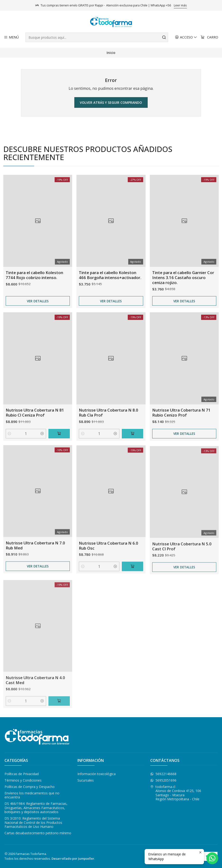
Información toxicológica (97, 774)
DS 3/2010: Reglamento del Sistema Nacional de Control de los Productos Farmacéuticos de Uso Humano (33, 822)
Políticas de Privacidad (22, 774)
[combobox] (97, 37)
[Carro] (209, 37)
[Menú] (11, 37)
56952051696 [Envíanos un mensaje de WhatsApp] (163, 780)
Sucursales (86, 780)
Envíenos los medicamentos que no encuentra (32, 795)
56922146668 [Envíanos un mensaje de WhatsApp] (163, 774)
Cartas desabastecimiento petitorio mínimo (38, 833)
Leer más (180, 5)
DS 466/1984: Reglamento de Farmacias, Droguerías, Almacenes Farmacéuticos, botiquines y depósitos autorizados (36, 808)
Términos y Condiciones (23, 780)
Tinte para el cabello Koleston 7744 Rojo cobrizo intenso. (34, 296)
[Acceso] (186, 37)
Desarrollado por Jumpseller (73, 859)
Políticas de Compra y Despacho (30, 787)
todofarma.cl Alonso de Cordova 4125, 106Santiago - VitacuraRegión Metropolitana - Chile (176, 793)
